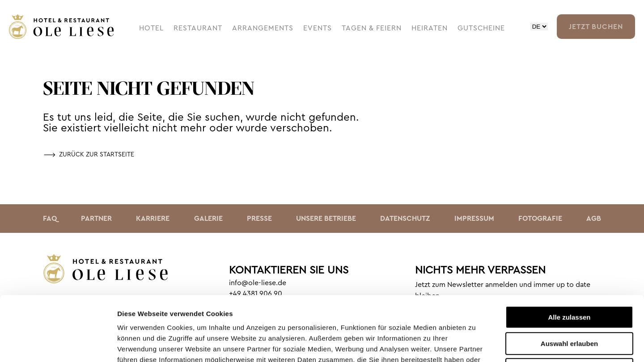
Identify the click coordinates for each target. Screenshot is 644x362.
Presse (259, 219)
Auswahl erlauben (569, 279)
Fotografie (540, 219)
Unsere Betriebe (326, 219)
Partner (96, 219)
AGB (594, 219)
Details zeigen (476, 344)
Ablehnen (569, 305)
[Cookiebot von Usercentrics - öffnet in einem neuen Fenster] (58, 345)
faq (50, 219)
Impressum (474, 219)
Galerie (208, 219)
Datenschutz (405, 219)
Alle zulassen (569, 253)
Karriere (153, 219)
